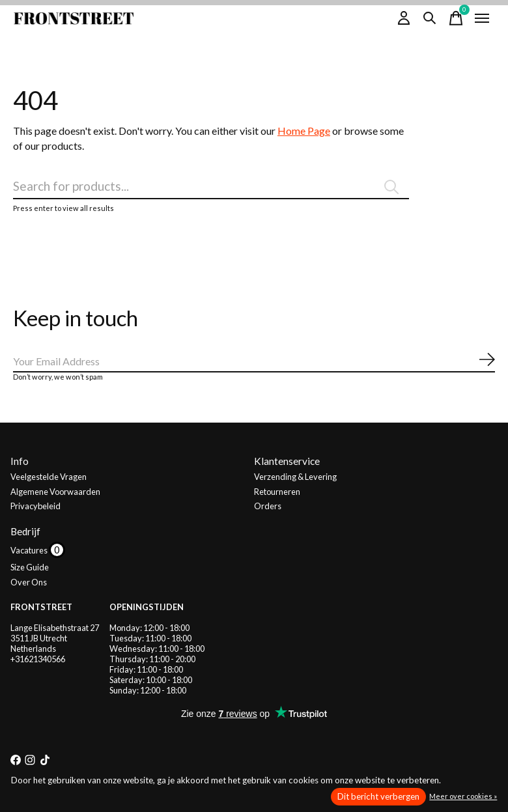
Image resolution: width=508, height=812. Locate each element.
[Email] (254, 362)
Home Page (304, 131)
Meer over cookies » (463, 796)
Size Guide (30, 567)
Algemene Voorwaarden (55, 492)
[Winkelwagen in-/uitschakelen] (456, 18)
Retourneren (277, 492)
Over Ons (29, 582)
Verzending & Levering (295, 477)
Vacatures (30, 550)
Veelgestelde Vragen (49, 477)
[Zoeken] (211, 187)
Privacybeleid (35, 506)
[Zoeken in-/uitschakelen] (430, 18)
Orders (268, 506)
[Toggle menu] (482, 18)
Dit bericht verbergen (378, 796)
